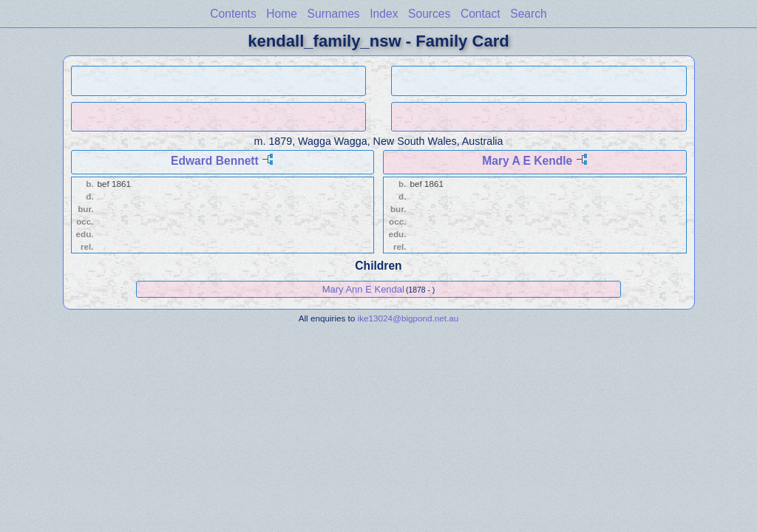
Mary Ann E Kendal (363, 289)
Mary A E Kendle (527, 161)
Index (384, 14)
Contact (481, 14)
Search (528, 14)
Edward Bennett (215, 161)
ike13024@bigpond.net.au (408, 318)
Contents (233, 14)
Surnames (334, 14)
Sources (429, 14)
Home (282, 14)
